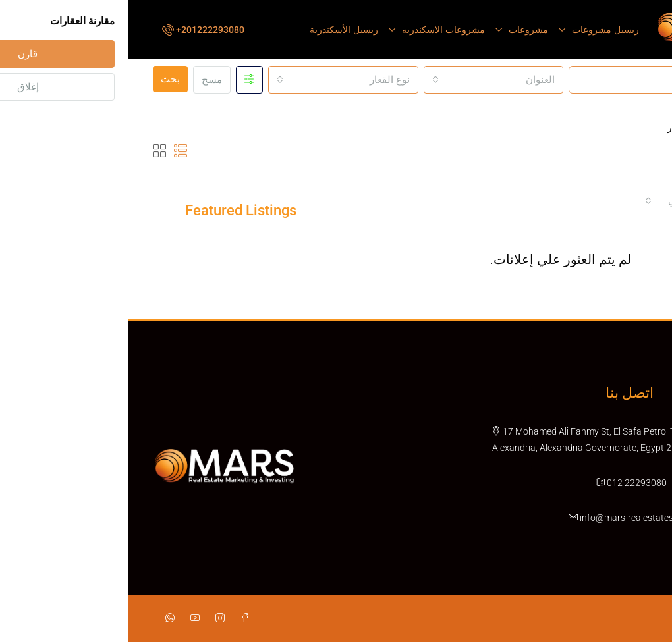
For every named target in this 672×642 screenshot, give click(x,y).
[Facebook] (114, 618)
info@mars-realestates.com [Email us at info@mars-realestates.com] (508, 517)
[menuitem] (73, 30)
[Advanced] (121, 80)
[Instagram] (89, 618)
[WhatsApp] (39, 618)
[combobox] (365, 80)
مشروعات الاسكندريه (315, 30)
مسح (83, 80)
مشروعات (400, 30)
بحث (42, 79)
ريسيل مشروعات (477, 30)
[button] (52, 151)
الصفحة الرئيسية (603, 128)
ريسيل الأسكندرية (215, 30)
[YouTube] (64, 618)
